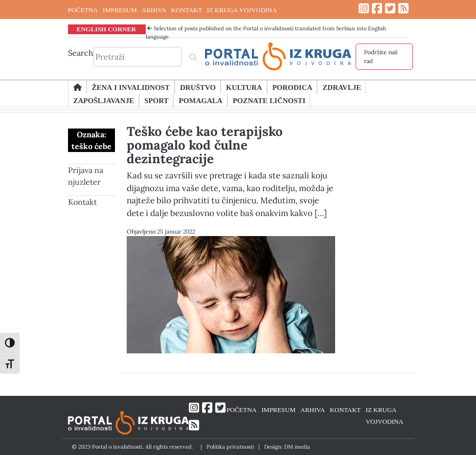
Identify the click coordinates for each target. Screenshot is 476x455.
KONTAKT (187, 10)
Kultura (244, 87)
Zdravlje (342, 87)
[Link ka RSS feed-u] (403, 9)
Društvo (198, 87)
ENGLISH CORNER (107, 29)
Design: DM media (287, 447)
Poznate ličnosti (269, 100)
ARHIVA (154, 10)
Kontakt (82, 202)
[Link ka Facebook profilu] (377, 9)
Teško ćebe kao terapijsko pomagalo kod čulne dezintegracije (205, 145)
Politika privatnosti (230, 447)
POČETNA (83, 10)
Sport (156, 100)
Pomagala (200, 100)
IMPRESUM (120, 10)
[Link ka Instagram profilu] (364, 9)
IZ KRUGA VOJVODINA (242, 10)
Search (81, 53)
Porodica (293, 87)
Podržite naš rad (381, 56)
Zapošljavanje (104, 100)
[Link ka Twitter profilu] (390, 9)
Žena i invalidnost (131, 87)
